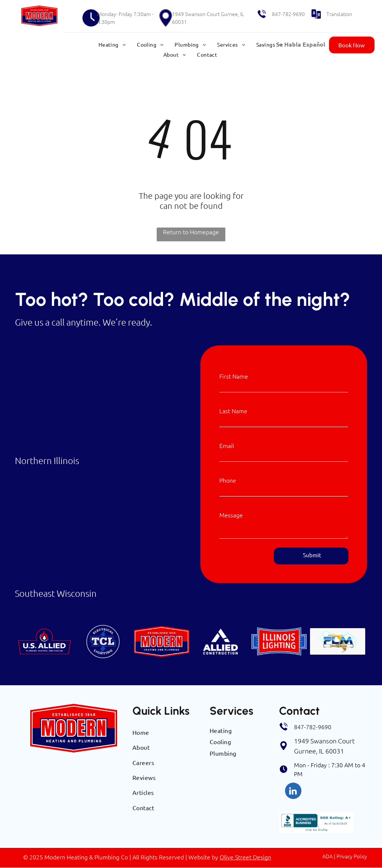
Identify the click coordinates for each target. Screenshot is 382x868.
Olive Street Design (245, 857)
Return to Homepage (191, 232)
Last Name (233, 411)
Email (227, 445)
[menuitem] (112, 44)
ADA (328, 856)
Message (231, 515)
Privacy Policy (352, 856)
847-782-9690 (288, 14)
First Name (234, 376)
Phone (228, 480)
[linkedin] (293, 792)
